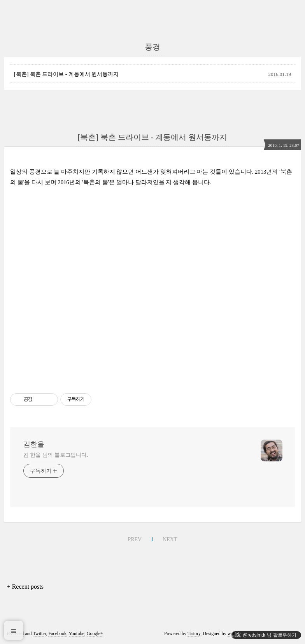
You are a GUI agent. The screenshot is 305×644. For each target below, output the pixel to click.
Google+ (95, 633)
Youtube (77, 633)
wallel (233, 633)
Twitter (39, 633)
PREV (135, 539)
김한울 (34, 444)
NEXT (170, 539)
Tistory (194, 633)
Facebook (57, 633)
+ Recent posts (25, 587)
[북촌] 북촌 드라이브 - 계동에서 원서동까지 (67, 74)
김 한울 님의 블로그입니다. (56, 455)
